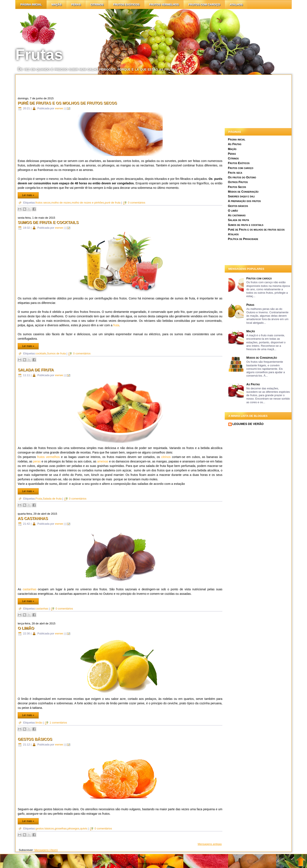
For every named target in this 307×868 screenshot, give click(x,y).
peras (37, 461)
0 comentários (137, 203)
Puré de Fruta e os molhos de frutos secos (256, 230)
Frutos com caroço (204, 4)
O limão (26, 628)
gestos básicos (45, 828)
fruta (116, 325)
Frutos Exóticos (126, 4)
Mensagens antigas (210, 844)
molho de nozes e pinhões (88, 203)
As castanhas (33, 518)
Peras (76, 4)
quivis (84, 828)
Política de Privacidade (243, 239)
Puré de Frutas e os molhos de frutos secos (67, 103)
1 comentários (58, 723)
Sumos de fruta (56, 353)
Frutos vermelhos (164, 4)
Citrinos (233, 158)
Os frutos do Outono (242, 177)
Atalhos (236, 4)
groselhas (61, 828)
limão (39, 723)
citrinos (97, 4)
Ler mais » (28, 195)
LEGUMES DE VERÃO (248, 424)
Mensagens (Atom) (46, 850)
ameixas (103, 461)
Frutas (39, 54)
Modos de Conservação (243, 192)
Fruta (39, 499)
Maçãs (56, 4)
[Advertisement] (120, 84)
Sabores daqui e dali (241, 196)
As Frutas (235, 144)
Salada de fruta (36, 370)
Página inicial (31, 4)
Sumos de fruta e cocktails (48, 222)
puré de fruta (113, 203)
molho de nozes (61, 203)
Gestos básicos (35, 739)
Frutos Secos (237, 187)
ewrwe (59, 108)
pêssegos (73, 828)
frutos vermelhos (49, 457)
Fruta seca (235, 173)
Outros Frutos (238, 182)
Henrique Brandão (159, 864)
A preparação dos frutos (244, 201)
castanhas (30, 589)
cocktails (41, 353)
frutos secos (43, 203)
